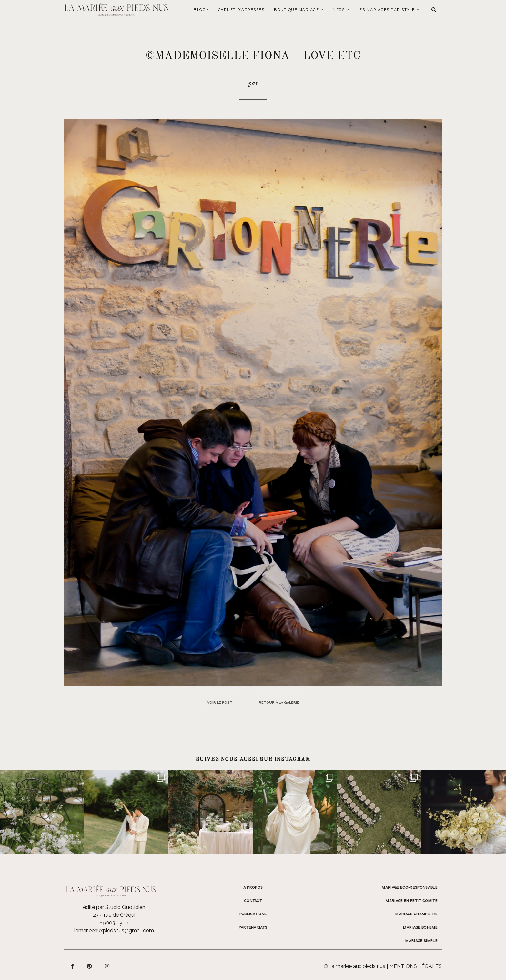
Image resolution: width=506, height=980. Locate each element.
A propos (253, 888)
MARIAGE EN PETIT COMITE (412, 901)
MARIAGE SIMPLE (421, 941)
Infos (338, 10)
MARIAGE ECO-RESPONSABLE (410, 888)
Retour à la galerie (279, 703)
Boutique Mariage (296, 10)
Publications (253, 914)
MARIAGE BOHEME (420, 928)
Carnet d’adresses (241, 10)
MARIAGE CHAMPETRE (416, 914)
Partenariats (253, 928)
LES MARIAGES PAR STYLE (386, 10)
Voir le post (220, 703)
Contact (253, 901)
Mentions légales (415, 966)
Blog (200, 10)
